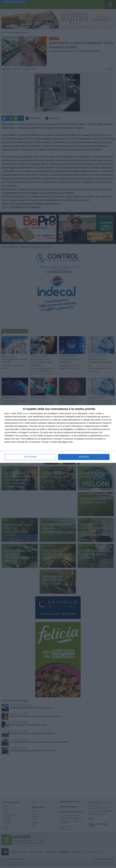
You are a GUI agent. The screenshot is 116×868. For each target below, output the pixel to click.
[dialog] (58, 434)
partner (26, 414)
